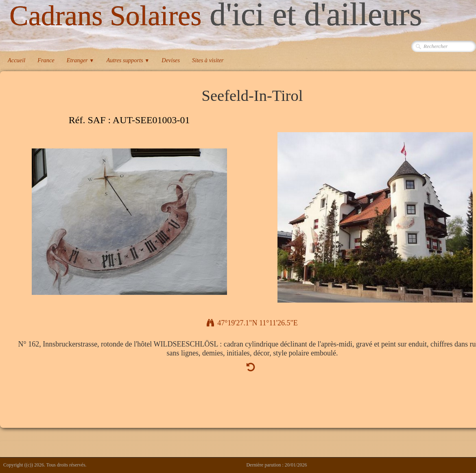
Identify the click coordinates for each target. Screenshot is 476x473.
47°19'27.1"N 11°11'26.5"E (252, 323)
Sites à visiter (208, 60)
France (46, 60)
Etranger (81, 60)
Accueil (16, 60)
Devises (171, 60)
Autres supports (128, 60)
